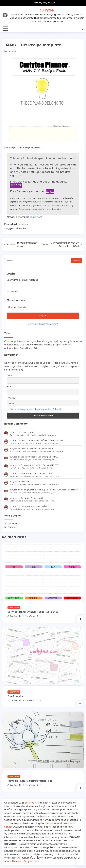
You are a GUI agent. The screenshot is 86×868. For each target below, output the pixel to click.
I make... (11, 398)
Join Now (33, 324)
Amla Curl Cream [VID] (32, 498)
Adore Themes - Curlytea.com (22, 861)
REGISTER (16, 185)
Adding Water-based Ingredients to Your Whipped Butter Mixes (51, 490)
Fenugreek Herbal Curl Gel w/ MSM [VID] (40, 465)
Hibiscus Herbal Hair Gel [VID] (35, 506)
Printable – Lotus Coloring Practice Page (30, 781)
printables (21, 228)
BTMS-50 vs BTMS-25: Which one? (37, 449)
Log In (50, 191)
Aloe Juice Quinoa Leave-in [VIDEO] (38, 473)
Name (10, 375)
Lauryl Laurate (28, 432)
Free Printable (15, 696)
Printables (22, 224)
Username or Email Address (22, 280)
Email (10, 387)
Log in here (36, 217)
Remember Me (16, 307)
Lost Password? (49, 324)
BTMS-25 (25, 482)
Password (12, 291)
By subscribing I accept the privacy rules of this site (36, 409)
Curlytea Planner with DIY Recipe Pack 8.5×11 (33, 612)
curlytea (47, 10)
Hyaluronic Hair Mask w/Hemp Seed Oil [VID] (42, 440)
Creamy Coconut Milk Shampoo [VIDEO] (40, 457)
